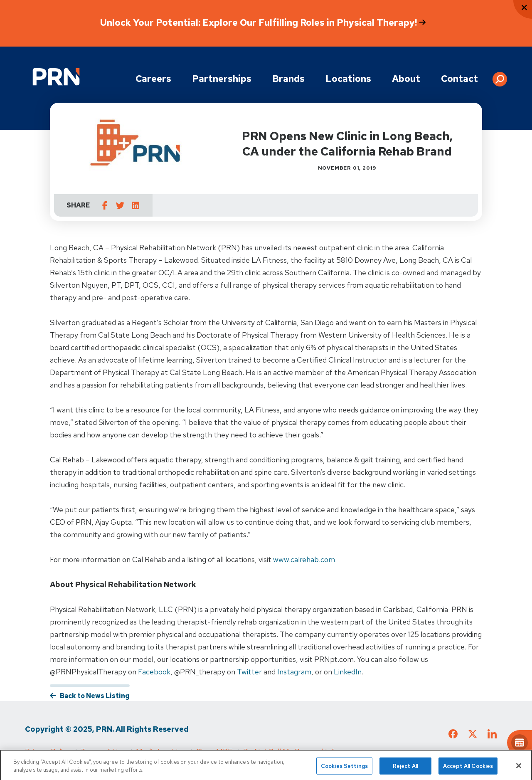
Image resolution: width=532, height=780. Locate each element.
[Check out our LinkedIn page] (492, 737)
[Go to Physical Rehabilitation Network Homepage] (56, 77)
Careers (153, 79)
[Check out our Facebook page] (453, 736)
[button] (500, 76)
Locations (348, 79)
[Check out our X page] (473, 736)
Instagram (294, 672)
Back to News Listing (95, 696)
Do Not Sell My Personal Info (291, 752)
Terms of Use (103, 752)
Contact (459, 79)
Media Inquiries (160, 752)
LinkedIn (348, 672)
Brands (288, 79)
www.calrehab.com (304, 559)
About (406, 79)
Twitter (249, 672)
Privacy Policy (47, 752)
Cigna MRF (214, 752)
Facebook (154, 672)
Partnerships (222, 79)
